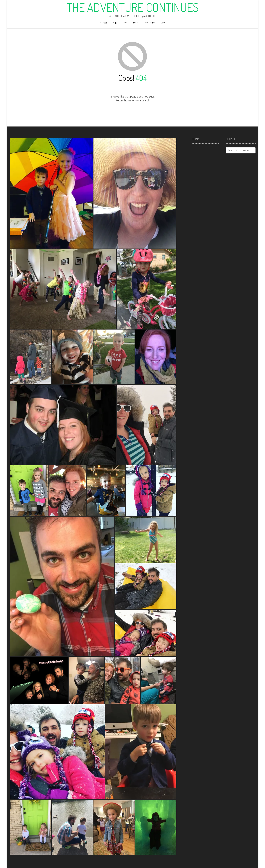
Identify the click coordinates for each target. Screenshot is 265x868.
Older (103, 23)
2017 (115, 23)
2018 (125, 23)
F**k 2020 (150, 23)
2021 (163, 23)
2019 (136, 23)
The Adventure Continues (133, 7)
